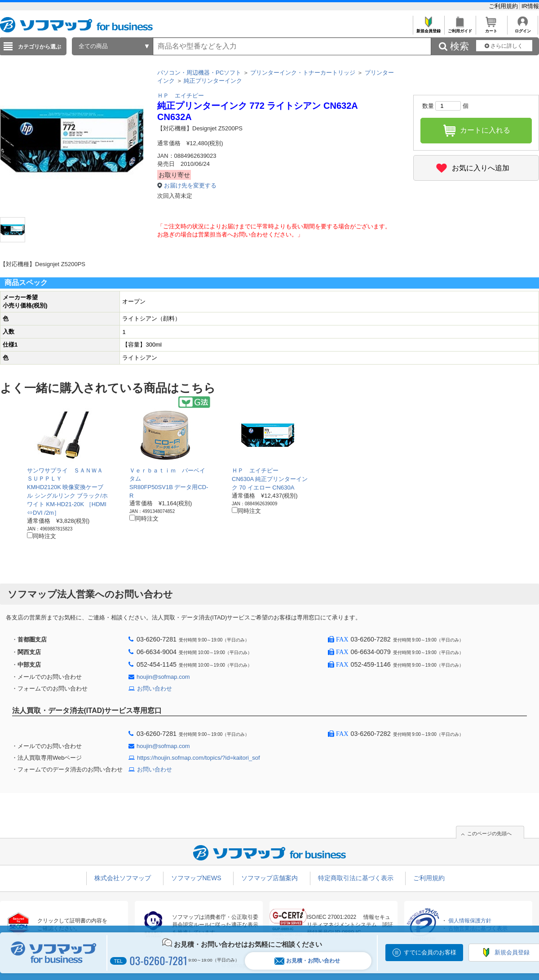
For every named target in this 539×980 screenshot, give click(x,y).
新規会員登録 (428, 29)
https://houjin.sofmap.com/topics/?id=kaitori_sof (199, 758)
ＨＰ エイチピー (181, 96)
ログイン (523, 29)
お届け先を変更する (190, 185)
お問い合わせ (155, 688)
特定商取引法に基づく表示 (356, 878)
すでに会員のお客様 (430, 952)
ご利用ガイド (460, 29)
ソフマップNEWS (196, 878)
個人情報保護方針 (470, 921)
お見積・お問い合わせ (307, 961)
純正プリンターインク (213, 81)
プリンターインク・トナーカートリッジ (303, 73)
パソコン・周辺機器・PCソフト (199, 73)
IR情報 (530, 6)
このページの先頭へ (489, 833)
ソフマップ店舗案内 (269, 878)
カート (491, 29)
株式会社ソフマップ (123, 878)
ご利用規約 (504, 6)
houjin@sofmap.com (163, 677)
